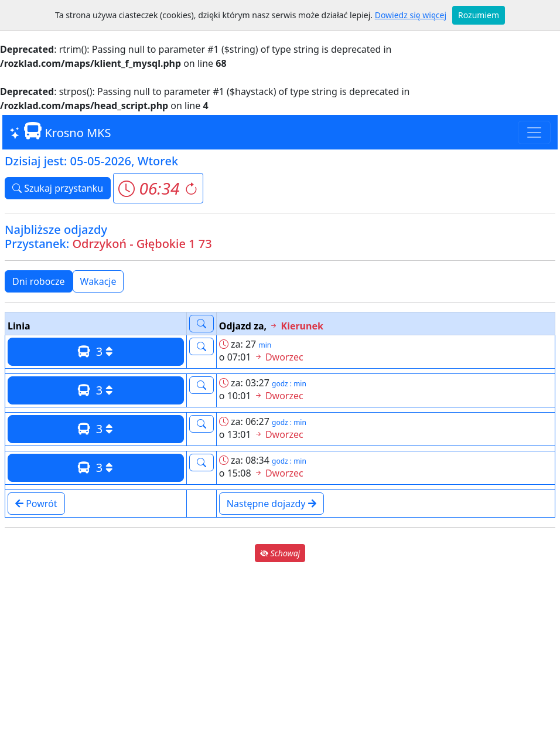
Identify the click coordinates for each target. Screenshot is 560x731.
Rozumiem (479, 15)
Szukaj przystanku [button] (58, 188)
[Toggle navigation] (534, 132)
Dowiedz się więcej (411, 15)
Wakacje (98, 281)
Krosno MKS (60, 132)
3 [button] (95, 351)
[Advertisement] (280, 647)
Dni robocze (39, 281)
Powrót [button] (36, 504)
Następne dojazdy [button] (272, 504)
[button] (158, 188)
